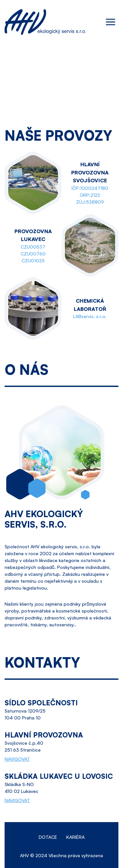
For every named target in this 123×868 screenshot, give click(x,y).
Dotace (48, 837)
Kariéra (75, 837)
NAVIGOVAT (17, 759)
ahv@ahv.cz (106, 74)
